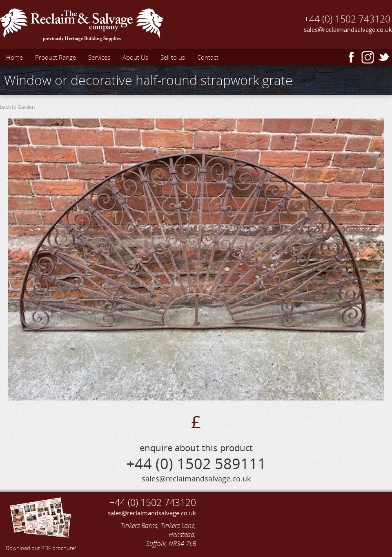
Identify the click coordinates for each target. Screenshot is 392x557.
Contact (208, 57)
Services (99, 57)
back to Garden (17, 107)
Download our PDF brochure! (41, 523)
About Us (135, 57)
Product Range (56, 57)
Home (14, 57)
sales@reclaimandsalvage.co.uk (348, 29)
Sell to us (173, 57)
